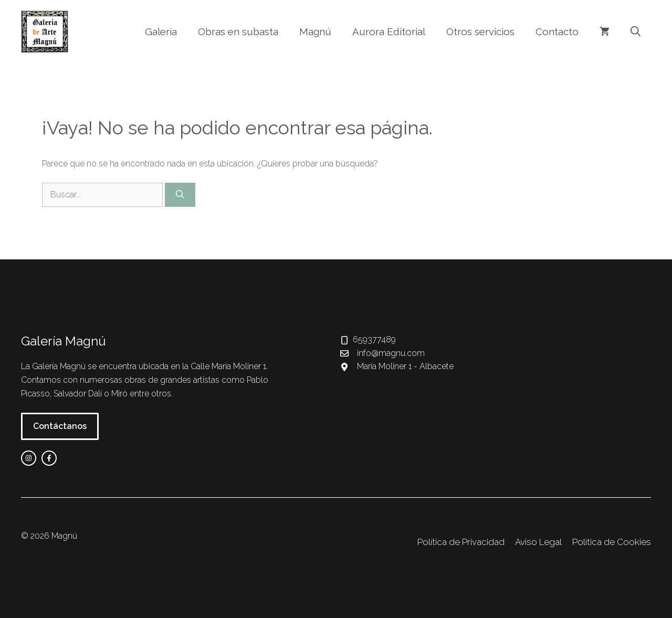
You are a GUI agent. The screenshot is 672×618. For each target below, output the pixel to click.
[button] (636, 32)
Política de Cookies (612, 542)
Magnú (315, 32)
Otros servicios (480, 32)
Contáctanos (60, 426)
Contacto (557, 32)
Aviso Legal (538, 542)
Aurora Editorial (389, 32)
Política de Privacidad (461, 542)
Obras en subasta (238, 32)
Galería (161, 32)
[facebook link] (49, 458)
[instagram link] (29, 458)
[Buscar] (180, 195)
